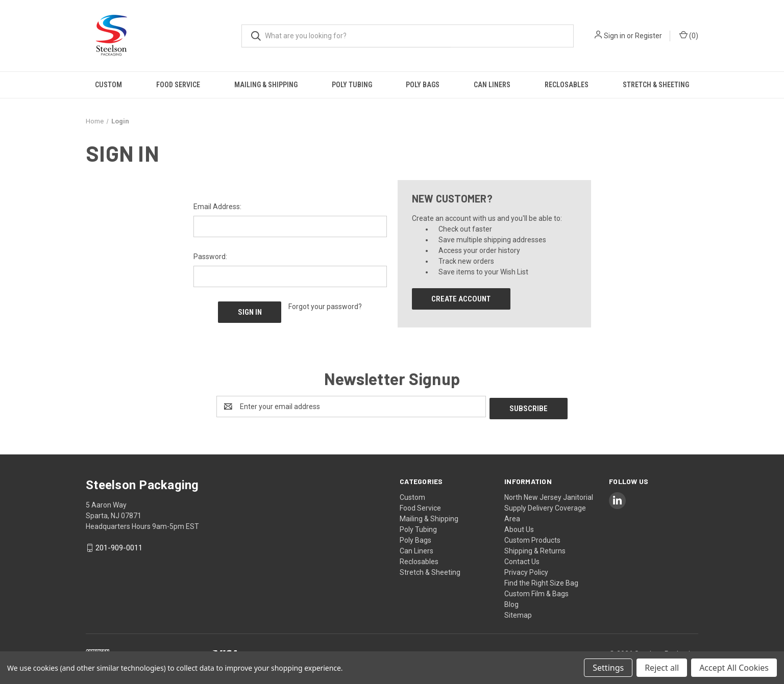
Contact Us (522, 560)
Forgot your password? (325, 307)
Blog (511, 602)
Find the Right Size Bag (541, 581)
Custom (108, 85)
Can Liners (492, 85)
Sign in (615, 36)
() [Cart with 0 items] (689, 35)
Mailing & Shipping (266, 85)
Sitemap (518, 613)
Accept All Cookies (734, 668)
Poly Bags (423, 85)
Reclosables (567, 85)
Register (648, 36)
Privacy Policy (526, 570)
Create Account (461, 299)
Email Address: (217, 207)
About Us (519, 527)
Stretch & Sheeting (656, 85)
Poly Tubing (352, 85)
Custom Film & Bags (536, 592)
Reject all (662, 668)
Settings (608, 668)
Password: (210, 257)
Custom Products (532, 538)
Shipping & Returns (535, 549)
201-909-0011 (119, 546)
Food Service (178, 85)
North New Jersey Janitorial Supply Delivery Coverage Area (549, 506)
